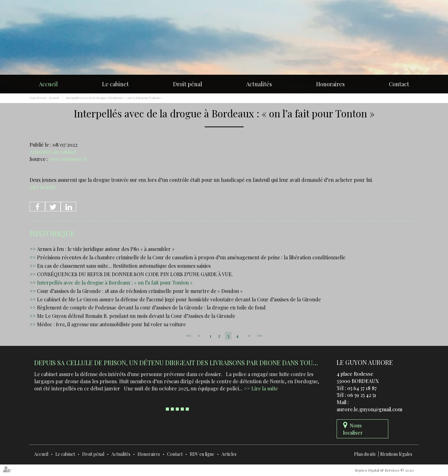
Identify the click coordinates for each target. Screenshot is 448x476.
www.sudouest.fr (68, 159)
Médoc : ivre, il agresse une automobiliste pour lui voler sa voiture (111, 324)
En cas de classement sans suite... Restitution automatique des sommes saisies (124, 266)
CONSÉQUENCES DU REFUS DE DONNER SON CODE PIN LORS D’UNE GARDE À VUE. (135, 274)
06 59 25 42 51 (362, 395)
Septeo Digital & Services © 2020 (384, 470)
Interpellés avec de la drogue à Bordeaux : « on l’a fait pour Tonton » (114, 98)
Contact (399, 84)
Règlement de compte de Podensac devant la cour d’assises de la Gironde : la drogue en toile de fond (151, 307)
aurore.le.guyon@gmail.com (369, 409)
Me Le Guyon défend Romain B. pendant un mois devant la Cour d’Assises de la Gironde (136, 316)
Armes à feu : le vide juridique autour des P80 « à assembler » (106, 249)
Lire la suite (43, 187)
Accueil (48, 84)
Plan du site (365, 454)
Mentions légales (396, 454)
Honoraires (330, 84)
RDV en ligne (202, 454)
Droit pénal (188, 84)
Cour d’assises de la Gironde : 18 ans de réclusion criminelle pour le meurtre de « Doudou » (140, 291)
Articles (229, 454)
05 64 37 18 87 (362, 388)
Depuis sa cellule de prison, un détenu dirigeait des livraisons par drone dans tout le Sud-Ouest (198, 363)
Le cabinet (115, 84)
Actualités (259, 84)
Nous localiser (353, 429)
